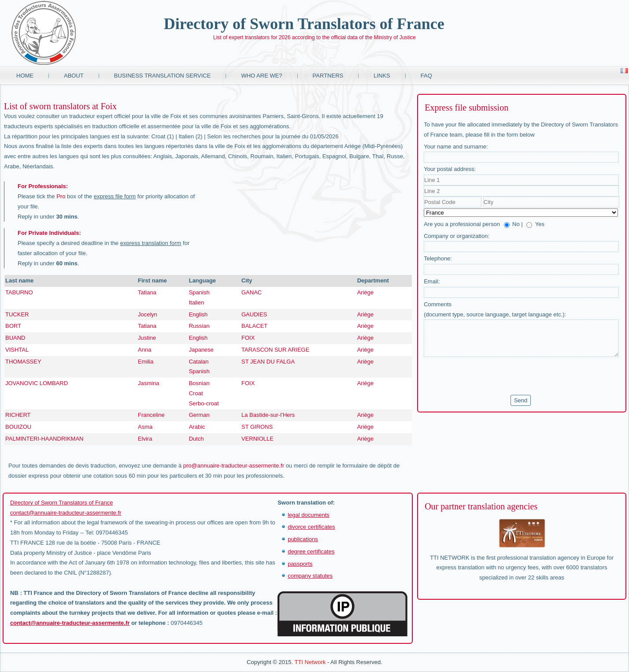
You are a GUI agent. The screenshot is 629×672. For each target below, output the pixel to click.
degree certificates (311, 551)
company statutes (310, 576)
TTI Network (310, 662)
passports (300, 564)
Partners (328, 76)
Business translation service (163, 76)
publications (303, 539)
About (74, 76)
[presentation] (491, 376)
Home (25, 76)
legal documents (309, 515)
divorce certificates (311, 527)
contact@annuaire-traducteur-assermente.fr (66, 513)
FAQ (426, 76)
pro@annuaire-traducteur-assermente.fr (234, 466)
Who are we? (261, 76)
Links (382, 76)
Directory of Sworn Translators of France (304, 24)
